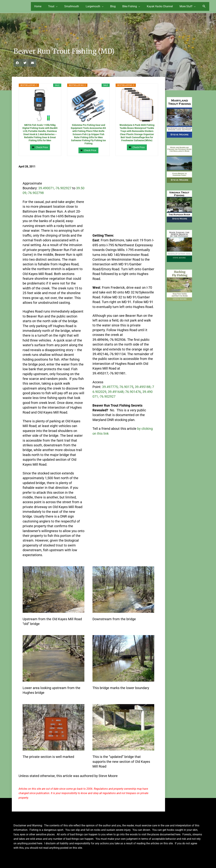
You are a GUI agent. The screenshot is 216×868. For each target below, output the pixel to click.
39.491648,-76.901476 (124, 390)
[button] (204, 6)
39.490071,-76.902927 (55, 186)
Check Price (42, 145)
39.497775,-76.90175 (118, 385)
